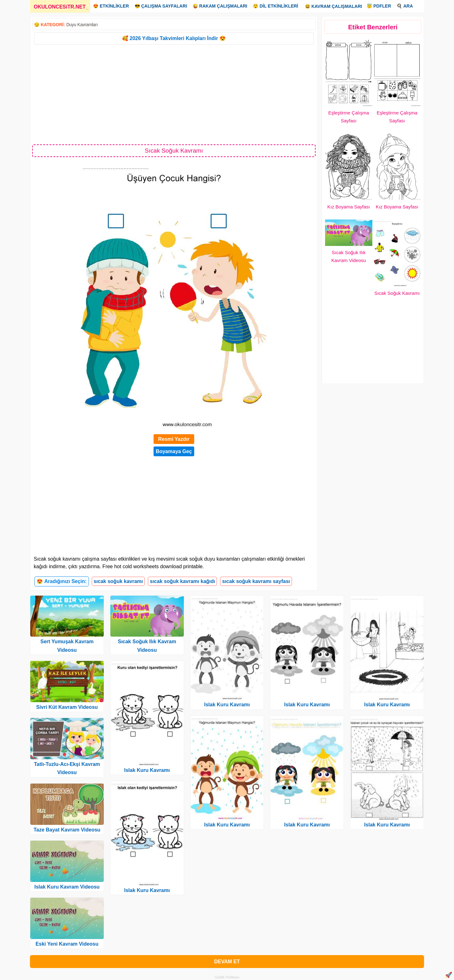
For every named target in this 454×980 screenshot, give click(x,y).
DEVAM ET (227, 962)
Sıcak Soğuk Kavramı (397, 293)
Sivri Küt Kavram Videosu (67, 707)
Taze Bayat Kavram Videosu (67, 830)
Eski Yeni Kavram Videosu (67, 944)
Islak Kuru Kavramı (147, 770)
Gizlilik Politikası (227, 977)
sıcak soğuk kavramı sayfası (256, 581)
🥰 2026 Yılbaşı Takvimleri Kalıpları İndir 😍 (174, 38)
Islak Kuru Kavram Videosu (67, 887)
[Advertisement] (174, 94)
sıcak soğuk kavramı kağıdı (182, 581)
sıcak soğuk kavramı (118, 581)
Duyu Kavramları (82, 25)
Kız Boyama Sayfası (349, 207)
